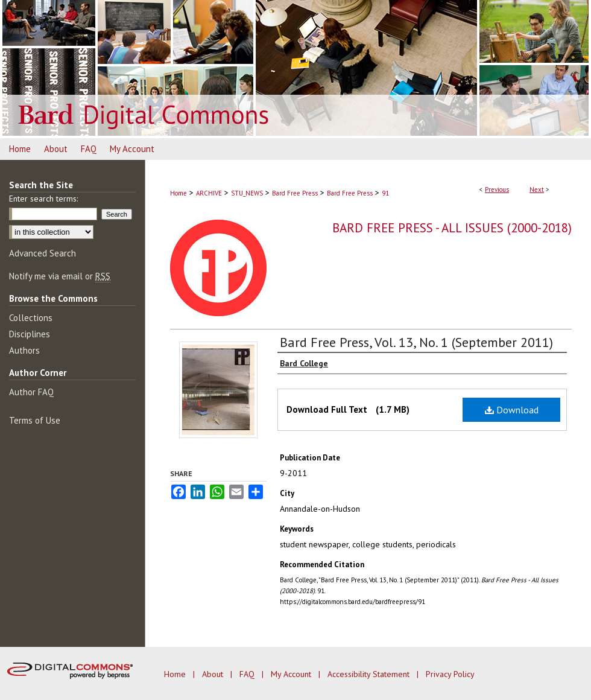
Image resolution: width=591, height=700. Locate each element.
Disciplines (30, 334)
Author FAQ (31, 392)
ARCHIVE (209, 193)
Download (512, 410)
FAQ (248, 674)
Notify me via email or (60, 276)
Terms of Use (35, 420)
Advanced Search (43, 253)
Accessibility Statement (370, 674)
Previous (497, 189)
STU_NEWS (247, 193)
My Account (292, 674)
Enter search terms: (43, 199)
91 (385, 193)
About (214, 674)
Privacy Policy (450, 674)
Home (179, 193)
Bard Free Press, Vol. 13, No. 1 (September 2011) (416, 342)
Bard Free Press (295, 193)
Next (537, 189)
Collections (31, 318)
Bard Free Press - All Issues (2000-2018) (452, 228)
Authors (24, 350)
